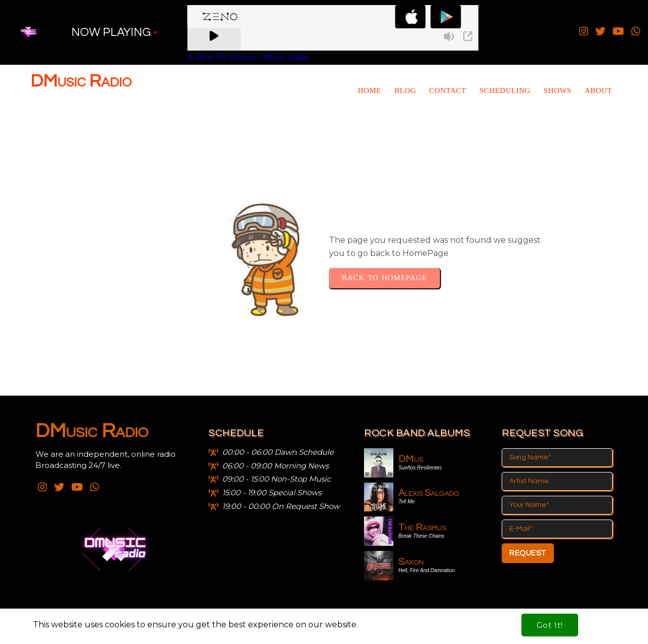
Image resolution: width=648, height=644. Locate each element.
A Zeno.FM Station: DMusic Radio (249, 57)
